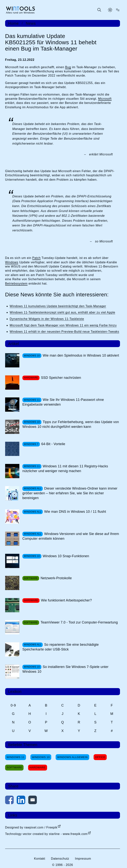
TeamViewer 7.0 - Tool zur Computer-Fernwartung (79, 622)
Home (13, 23)
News (31, 23)
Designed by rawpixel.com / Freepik (31, 827)
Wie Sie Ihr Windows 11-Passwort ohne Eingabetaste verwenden (63, 402)
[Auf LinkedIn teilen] (21, 801)
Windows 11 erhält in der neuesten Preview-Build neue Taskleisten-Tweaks (64, 332)
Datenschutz (60, 859)
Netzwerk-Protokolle (56, 578)
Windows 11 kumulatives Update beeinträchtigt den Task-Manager (58, 306)
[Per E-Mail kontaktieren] (33, 801)
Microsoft (105, 99)
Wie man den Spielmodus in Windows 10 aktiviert (81, 355)
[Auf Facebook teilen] (9, 801)
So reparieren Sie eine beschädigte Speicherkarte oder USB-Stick (61, 647)
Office (100, 757)
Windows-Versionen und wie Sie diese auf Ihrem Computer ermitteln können (71, 536)
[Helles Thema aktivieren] (110, 10)
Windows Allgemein (72, 757)
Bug (68, 67)
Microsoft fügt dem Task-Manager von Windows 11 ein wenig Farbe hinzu (63, 325)
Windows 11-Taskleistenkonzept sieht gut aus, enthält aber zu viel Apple (62, 312)
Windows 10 (41, 757)
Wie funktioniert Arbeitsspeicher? (66, 600)
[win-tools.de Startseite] (20, 10)
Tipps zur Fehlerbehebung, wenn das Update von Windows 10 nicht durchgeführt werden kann (71, 424)
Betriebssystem (16, 284)
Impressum (83, 859)
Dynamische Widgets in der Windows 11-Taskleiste (47, 319)
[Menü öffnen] (118, 10)
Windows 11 (16, 757)
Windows (12, 262)
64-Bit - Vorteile (53, 444)
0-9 (13, 705)
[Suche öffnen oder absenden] (99, 10)
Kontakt (40, 859)
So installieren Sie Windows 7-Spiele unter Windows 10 (65, 669)
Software (14, 767)
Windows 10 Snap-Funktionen (66, 556)
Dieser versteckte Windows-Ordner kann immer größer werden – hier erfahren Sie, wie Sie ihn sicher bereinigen (70, 493)
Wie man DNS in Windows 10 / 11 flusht (75, 512)
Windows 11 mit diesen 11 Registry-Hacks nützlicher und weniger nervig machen (65, 469)
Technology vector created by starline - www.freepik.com (46, 834)
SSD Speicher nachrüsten (61, 378)
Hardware (38, 767)
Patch (36, 258)
